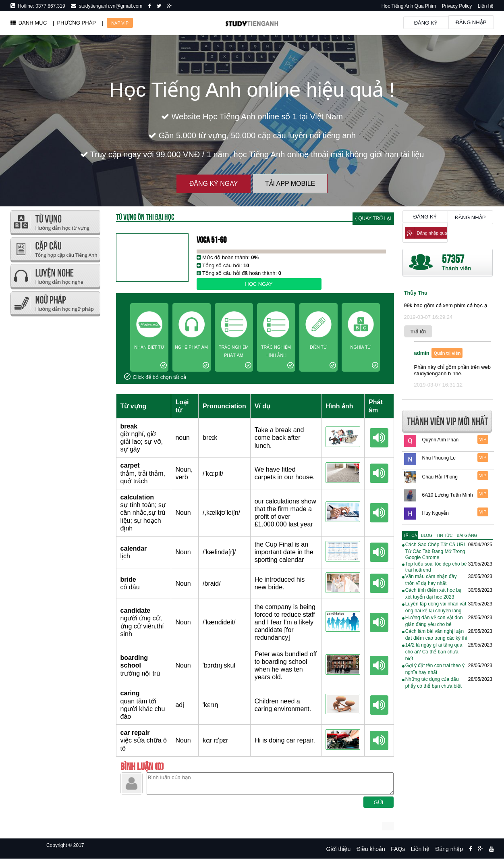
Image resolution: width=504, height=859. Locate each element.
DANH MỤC (29, 23)
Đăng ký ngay (214, 184)
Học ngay (259, 284)
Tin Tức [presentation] (444, 536)
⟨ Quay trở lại (373, 218)
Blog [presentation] (427, 536)
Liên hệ (486, 6)
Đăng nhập (471, 22)
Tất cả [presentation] (410, 536)
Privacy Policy (457, 6)
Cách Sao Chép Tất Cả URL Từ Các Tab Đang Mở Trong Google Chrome (436, 551)
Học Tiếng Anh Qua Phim (409, 6)
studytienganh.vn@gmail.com (109, 6)
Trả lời (418, 332)
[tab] (410, 536)
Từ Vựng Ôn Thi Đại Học (145, 216)
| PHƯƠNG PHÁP (74, 23)
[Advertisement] (55, 439)
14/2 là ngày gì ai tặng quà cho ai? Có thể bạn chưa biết (434, 652)
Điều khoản (371, 849)
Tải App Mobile (290, 184)
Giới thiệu (339, 849)
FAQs (398, 849)
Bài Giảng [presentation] (467, 536)
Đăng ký (426, 23)
